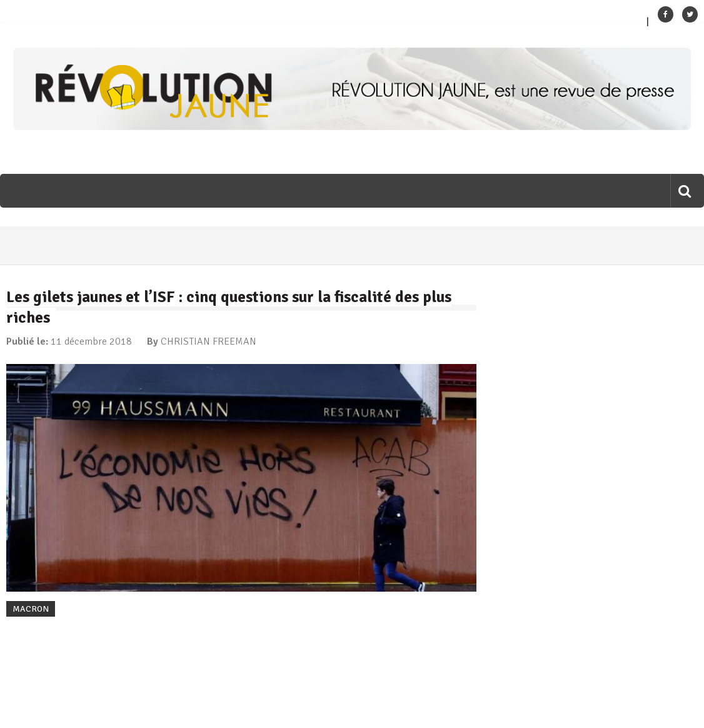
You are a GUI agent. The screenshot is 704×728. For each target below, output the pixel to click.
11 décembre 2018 (91, 341)
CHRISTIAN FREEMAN (209, 341)
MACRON (31, 609)
